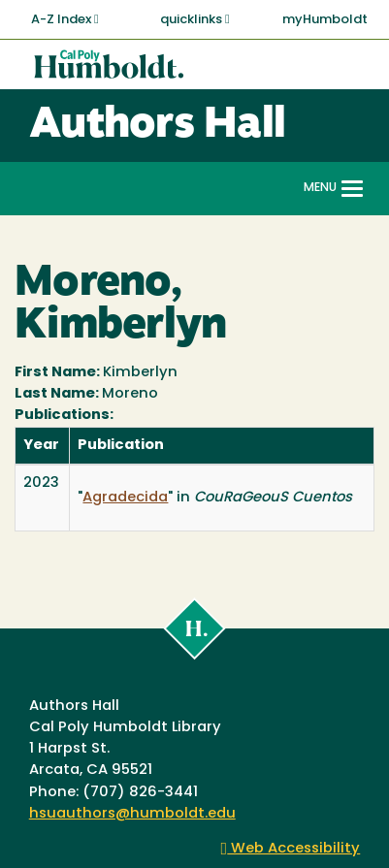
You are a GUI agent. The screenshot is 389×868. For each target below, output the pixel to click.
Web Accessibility (291, 849)
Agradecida (125, 498)
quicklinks (195, 19)
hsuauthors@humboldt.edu (132, 814)
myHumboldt (325, 20)
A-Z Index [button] (65, 19)
